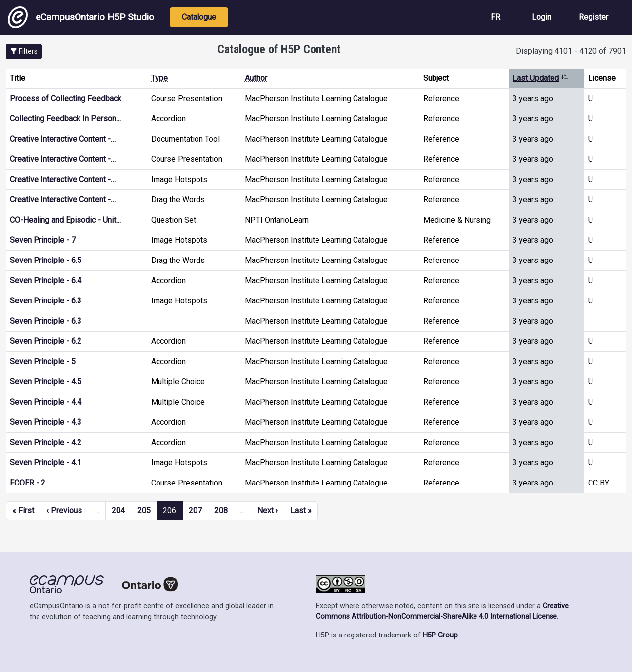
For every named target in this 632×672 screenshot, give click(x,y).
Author (256, 78)
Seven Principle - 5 (43, 361)
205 (144, 510)
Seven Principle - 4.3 (46, 422)
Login (541, 17)
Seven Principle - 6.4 (46, 280)
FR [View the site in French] (495, 17)
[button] (24, 52)
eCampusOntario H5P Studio (81, 17)
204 (118, 510)
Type (159, 78)
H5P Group (440, 635)
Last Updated (540, 78)
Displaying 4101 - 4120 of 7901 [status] (571, 51)
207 (195, 510)
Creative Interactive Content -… (63, 139)
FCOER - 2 (28, 483)
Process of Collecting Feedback (66, 98)
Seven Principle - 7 (43, 240)
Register (593, 17)
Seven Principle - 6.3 (46, 301)
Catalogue (199, 17)
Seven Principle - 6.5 (46, 260)
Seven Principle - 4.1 (46, 463)
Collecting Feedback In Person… (65, 119)
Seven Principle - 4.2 (46, 442)
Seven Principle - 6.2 (46, 341)
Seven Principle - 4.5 (46, 382)
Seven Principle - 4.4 (46, 402)
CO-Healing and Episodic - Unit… (65, 220)
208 (221, 510)
